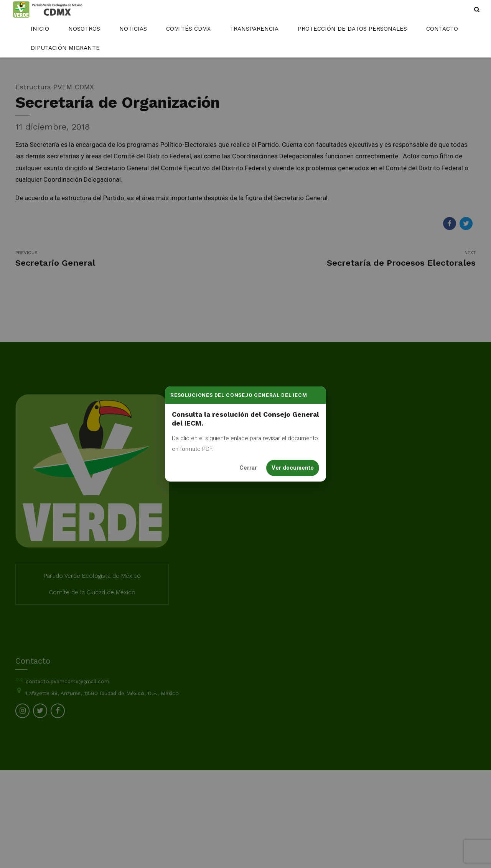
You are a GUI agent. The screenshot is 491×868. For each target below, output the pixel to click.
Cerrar (248, 468)
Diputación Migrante (65, 48)
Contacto (442, 29)
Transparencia (254, 29)
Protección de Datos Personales (352, 29)
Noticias (133, 29)
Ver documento (293, 468)
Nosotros (84, 29)
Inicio (40, 29)
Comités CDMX (188, 29)
